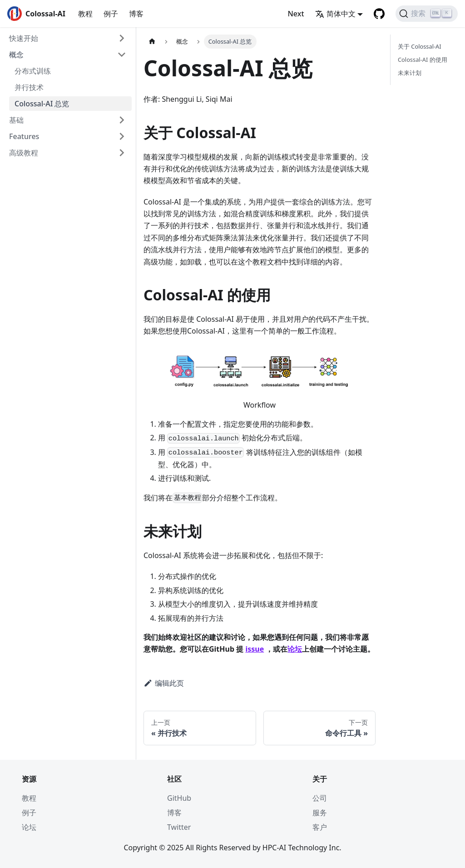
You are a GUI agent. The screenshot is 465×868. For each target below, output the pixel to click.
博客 (136, 14)
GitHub (179, 798)
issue (255, 649)
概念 (16, 55)
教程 (85, 14)
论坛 (295, 649)
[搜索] (427, 14)
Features (24, 136)
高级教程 (24, 153)
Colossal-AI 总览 (42, 104)
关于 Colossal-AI (420, 46)
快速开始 (24, 38)
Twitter (179, 827)
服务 (320, 813)
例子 (111, 14)
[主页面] (152, 42)
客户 (320, 827)
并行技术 (29, 87)
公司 (320, 798)
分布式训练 (33, 71)
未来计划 (410, 73)
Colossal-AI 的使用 (423, 60)
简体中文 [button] (335, 14)
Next (296, 14)
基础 (16, 120)
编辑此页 (164, 683)
